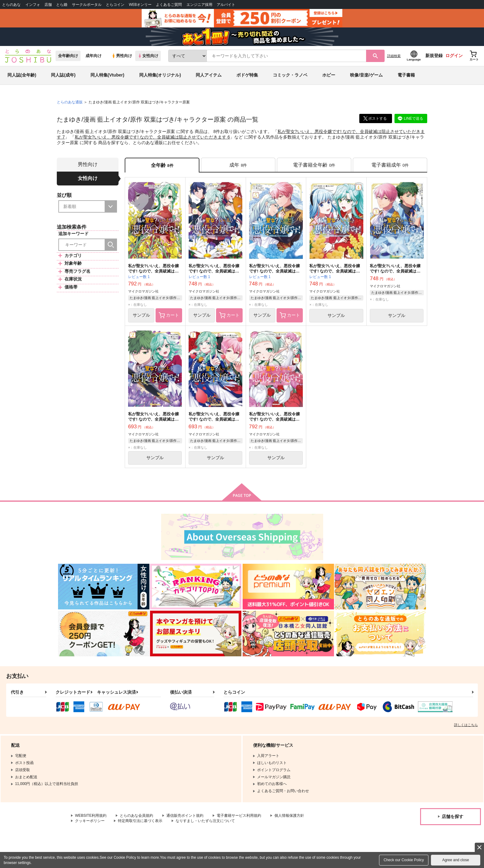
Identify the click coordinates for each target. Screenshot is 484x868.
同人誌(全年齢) (22, 75)
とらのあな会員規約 (136, 816)
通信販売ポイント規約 (185, 816)
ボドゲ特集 (247, 75)
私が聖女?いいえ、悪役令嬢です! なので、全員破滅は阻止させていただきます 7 (153, 271)
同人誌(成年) (63, 75)
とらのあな (11, 4)
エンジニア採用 (199, 4)
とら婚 (62, 4)
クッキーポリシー (90, 821)
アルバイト (226, 4)
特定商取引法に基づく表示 (140, 821)
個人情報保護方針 (289, 816)
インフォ (33, 4)
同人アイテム (209, 75)
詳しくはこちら (466, 725)
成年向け (94, 56)
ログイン (454, 56)
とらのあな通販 (70, 102)
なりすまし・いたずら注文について (205, 821)
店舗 (48, 4)
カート (169, 315)
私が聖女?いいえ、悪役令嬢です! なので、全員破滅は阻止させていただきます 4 (335, 271)
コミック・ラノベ (290, 75)
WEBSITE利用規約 (91, 816)
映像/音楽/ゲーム (366, 75)
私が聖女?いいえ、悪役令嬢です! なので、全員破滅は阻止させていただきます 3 (395, 271)
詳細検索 (394, 56)
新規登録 (434, 56)
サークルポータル (87, 4)
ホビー (329, 75)
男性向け (122, 56)
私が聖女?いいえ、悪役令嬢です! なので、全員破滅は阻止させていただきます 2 (153, 419)
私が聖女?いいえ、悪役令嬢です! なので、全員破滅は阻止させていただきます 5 (274, 271)
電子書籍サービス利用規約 (239, 816)
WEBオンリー (140, 4)
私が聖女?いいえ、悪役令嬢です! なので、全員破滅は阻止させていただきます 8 (274, 419)
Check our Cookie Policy (404, 860)
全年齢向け (68, 56)
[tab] (238, 165)
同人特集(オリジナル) (160, 75)
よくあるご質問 (169, 4)
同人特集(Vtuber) (107, 75)
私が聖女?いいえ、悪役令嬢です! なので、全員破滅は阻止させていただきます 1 (214, 419)
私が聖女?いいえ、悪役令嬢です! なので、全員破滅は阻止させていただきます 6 (152, 137)
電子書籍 (406, 75)
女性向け (148, 56)
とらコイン (115, 4)
